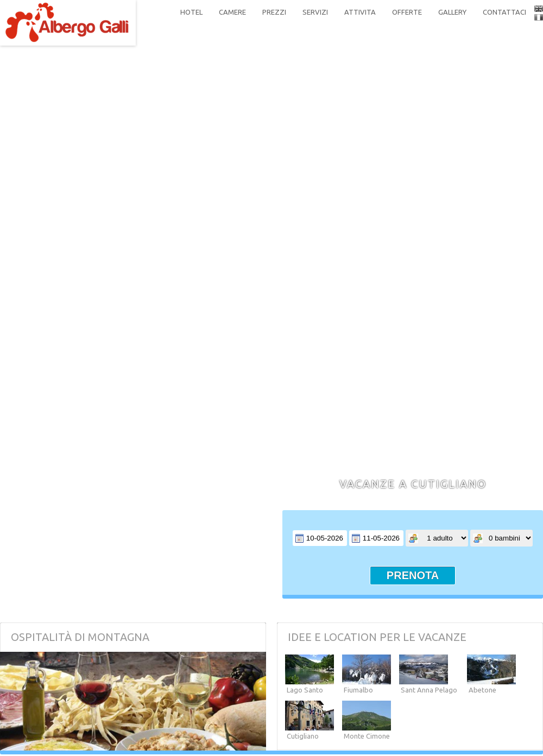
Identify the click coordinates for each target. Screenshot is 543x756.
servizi (315, 12)
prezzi (274, 12)
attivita (360, 12)
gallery (452, 12)
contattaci (504, 12)
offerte (407, 12)
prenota (413, 575)
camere (232, 12)
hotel (191, 12)
